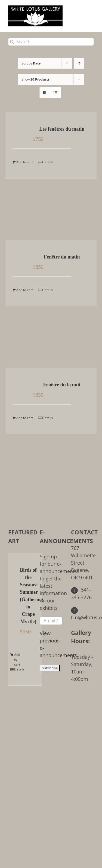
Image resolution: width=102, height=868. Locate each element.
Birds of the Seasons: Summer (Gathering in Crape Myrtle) (28, 596)
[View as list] (56, 93)
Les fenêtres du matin (62, 129)
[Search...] (51, 42)
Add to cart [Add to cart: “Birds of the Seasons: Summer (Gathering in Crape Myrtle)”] (17, 659)
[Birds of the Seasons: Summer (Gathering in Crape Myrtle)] (16, 571)
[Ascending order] (79, 63)
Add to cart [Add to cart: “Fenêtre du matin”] (25, 290)
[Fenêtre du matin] (20, 257)
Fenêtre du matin (62, 257)
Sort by (31, 63)
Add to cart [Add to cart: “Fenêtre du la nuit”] (25, 418)
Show (35, 79)
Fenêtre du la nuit (62, 385)
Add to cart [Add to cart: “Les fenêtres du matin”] (25, 162)
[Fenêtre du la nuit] (20, 385)
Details (47, 162)
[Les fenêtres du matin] (20, 130)
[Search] (12, 42)
